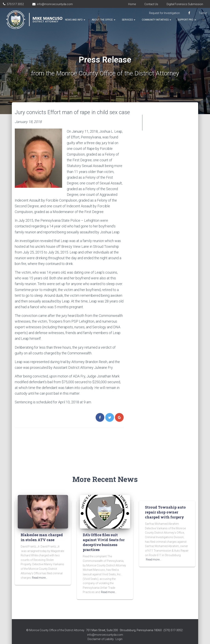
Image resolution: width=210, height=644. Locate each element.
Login (119, 631)
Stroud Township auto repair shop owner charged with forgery (165, 504)
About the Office (104, 20)
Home (132, 4)
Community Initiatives (156, 20)
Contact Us (151, 4)
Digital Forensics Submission (185, 4)
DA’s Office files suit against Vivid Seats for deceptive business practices (104, 534)
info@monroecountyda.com (55, 4)
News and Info (75, 20)
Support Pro (187, 20)
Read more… (40, 570)
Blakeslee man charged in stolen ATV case (42, 529)
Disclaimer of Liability (101, 631)
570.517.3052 (15, 4)
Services (129, 20)
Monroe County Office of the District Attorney (57, 622)
